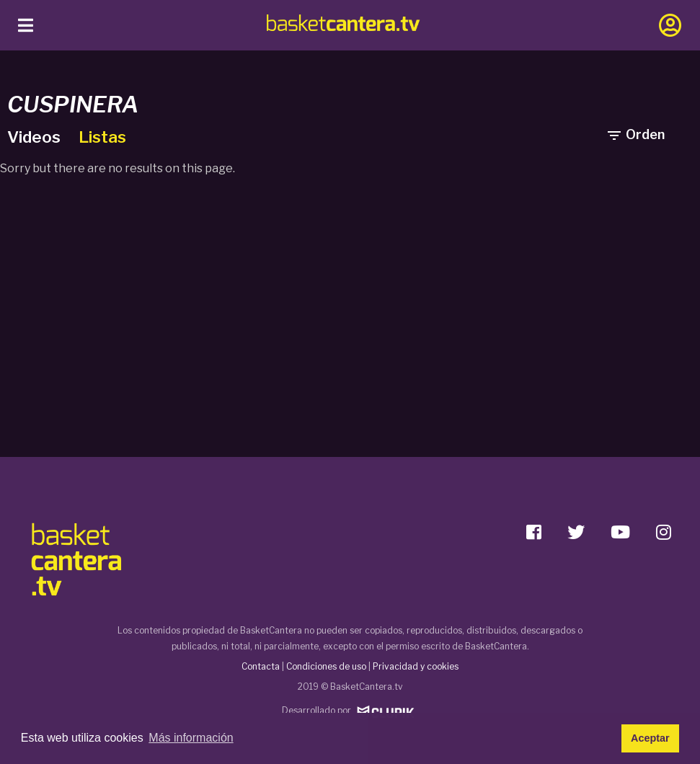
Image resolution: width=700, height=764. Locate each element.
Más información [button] (191, 738)
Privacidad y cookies (416, 666)
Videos (36, 137)
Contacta (261, 666)
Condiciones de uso (326, 666)
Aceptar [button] (650, 738)
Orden (635, 135)
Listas (102, 137)
